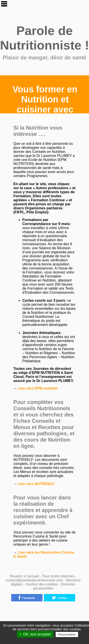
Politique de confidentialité (47, 640)
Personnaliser (67, 634)
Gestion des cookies (42, 584)
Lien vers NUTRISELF (36, 484)
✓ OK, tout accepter (35, 634)
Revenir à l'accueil (24, 576)
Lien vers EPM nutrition (37, 388)
